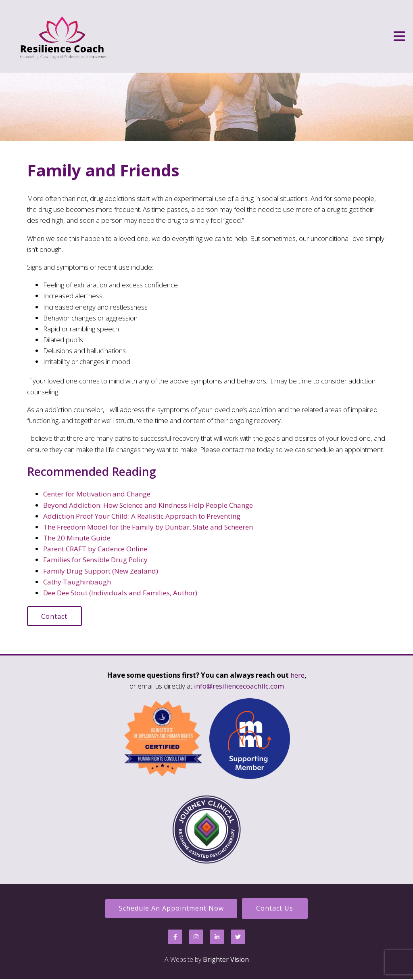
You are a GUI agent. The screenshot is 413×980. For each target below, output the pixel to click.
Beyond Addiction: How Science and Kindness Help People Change (148, 505)
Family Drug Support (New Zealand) (101, 571)
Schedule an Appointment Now (171, 909)
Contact (55, 616)
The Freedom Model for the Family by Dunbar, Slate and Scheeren (148, 527)
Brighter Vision (226, 960)
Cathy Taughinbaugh (77, 582)
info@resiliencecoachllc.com (239, 686)
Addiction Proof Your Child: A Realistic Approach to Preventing (142, 516)
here (297, 675)
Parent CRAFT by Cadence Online (95, 549)
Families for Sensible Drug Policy (95, 560)
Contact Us (275, 909)
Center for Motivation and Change (97, 494)
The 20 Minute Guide (77, 538)
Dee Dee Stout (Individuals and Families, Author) (120, 593)
